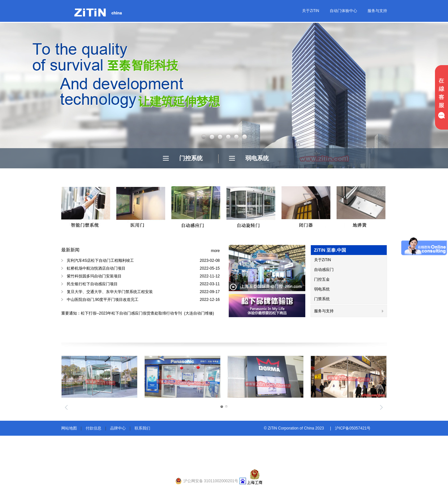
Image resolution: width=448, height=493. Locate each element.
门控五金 (322, 279)
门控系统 (191, 158)
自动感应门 (324, 270)
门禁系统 (322, 299)
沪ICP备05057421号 (353, 428)
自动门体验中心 (343, 11)
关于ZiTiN (311, 11)
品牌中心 (118, 428)
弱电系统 (257, 158)
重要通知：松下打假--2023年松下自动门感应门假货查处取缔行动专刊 (122, 313)
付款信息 (94, 428)
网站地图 (69, 428)
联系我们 (142, 428)
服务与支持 (377, 11)
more (215, 251)
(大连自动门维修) (199, 313)
